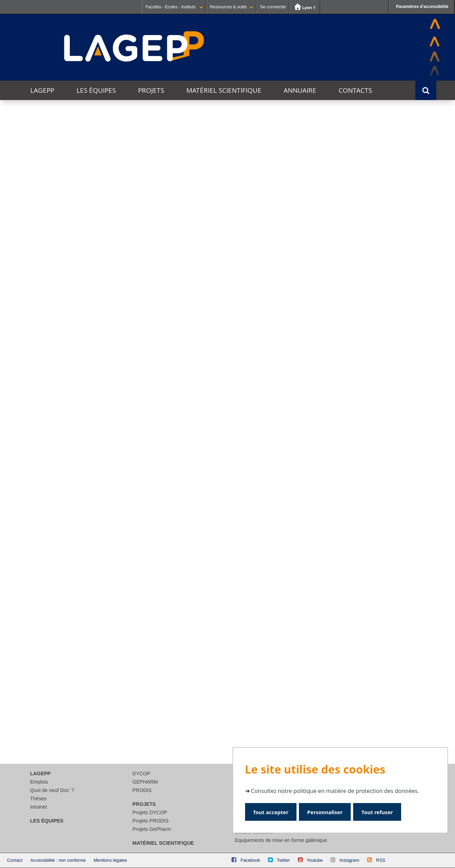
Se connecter (273, 7)
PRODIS (142, 790)
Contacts (355, 90)
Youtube (315, 860)
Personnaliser (327, 812)
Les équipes (96, 90)
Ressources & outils (231, 7)
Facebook (250, 860)
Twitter (283, 860)
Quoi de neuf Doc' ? (52, 790)
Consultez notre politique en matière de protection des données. (335, 791)
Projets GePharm (152, 829)
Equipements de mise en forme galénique (281, 840)
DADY (366, 358)
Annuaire (300, 90)
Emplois (39, 782)
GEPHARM (145, 782)
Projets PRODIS (151, 821)
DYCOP (141, 774)
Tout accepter (272, 812)
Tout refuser (381, 812)
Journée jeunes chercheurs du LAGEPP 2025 (143, 480)
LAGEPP (42, 90)
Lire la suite (45, 544)
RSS (381, 860)
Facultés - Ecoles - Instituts (174, 7)
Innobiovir (225, 355)
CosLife (85, 355)
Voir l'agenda (417, 406)
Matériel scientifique (224, 90)
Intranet (39, 807)
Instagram (350, 860)
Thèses (38, 799)
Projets (151, 90)
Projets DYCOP (150, 812)
